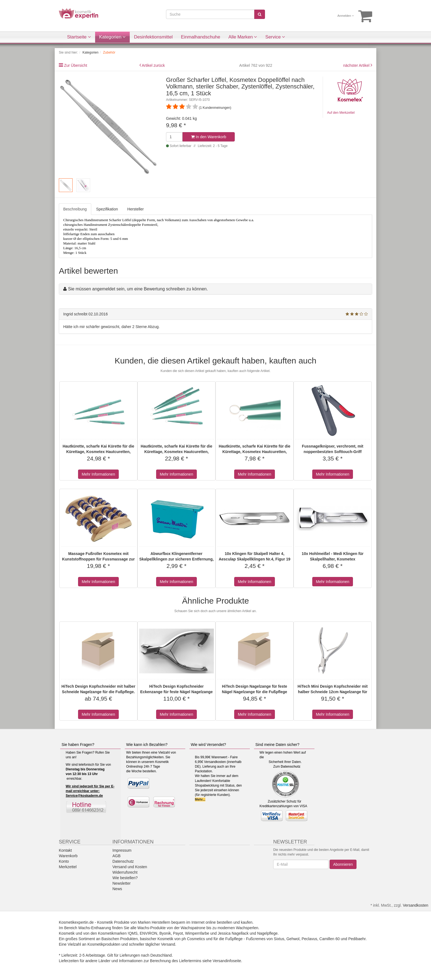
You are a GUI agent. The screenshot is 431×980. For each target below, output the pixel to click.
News (117, 889)
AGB (117, 856)
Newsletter (121, 883)
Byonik (165, 933)
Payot (178, 933)
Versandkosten (415, 905)
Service (275, 37)
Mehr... (200, 799)
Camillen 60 (330, 939)
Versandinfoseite (227, 961)
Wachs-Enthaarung (95, 928)
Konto (64, 861)
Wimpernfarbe (197, 933)
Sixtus (279, 939)
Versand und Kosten (130, 867)
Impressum (122, 850)
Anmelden (346, 16)
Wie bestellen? (125, 878)
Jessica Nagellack (233, 933)
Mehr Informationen (98, 474)
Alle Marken (243, 37)
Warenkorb (68, 856)
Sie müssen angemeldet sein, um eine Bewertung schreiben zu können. (138, 289)
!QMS (133, 933)
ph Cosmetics (193, 939)
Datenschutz (290, 767)
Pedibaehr (357, 939)
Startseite (79, 37)
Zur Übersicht (76, 65)
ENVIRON (148, 933)
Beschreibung (75, 209)
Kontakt (65, 850)
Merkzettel (68, 867)
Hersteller (136, 209)
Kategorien (113, 37)
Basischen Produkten (120, 939)
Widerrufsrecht (125, 872)
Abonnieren (343, 864)
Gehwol (293, 939)
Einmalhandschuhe (201, 37)
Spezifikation (107, 209)
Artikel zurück (153, 65)
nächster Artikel (357, 65)
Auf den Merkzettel (341, 113)
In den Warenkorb (209, 137)
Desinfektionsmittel (153, 37)
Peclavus (309, 939)
